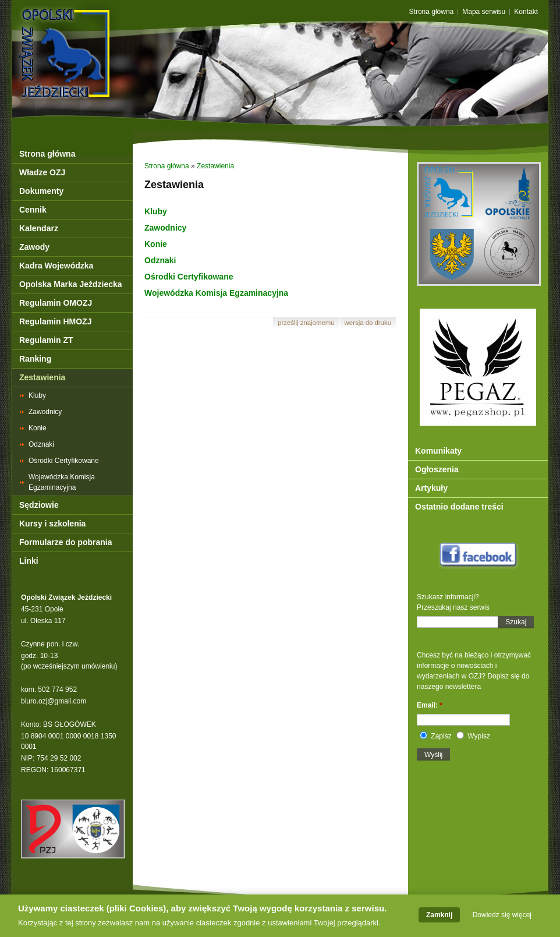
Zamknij (439, 918)
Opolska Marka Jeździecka (71, 284)
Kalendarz (39, 228)
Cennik (33, 210)
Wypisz (473, 736)
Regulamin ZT (46, 340)
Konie (38, 428)
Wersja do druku (368, 323)
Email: (430, 705)
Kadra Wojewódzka (56, 266)
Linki (29, 561)
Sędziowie (39, 505)
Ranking (35, 359)
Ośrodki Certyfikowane (64, 461)
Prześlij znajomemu (306, 323)
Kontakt (526, 12)
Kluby (37, 395)
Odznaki (41, 444)
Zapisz (436, 736)
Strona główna (432, 12)
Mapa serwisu (484, 12)
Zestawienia (42, 377)
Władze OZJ (42, 172)
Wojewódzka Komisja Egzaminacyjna (62, 482)
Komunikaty (438, 451)
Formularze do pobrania (65, 542)
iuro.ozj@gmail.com (56, 701)
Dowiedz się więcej (502, 918)
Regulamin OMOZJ (56, 303)
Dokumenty (41, 191)
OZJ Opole (116, 31)
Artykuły (431, 488)
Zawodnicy (45, 412)
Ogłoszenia (437, 469)
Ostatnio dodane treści (459, 507)
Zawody (34, 247)
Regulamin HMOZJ (55, 321)
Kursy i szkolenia (52, 524)
